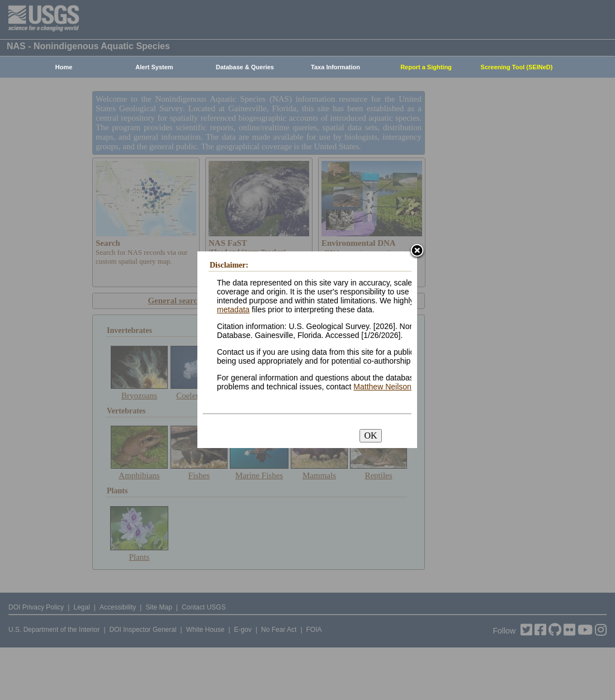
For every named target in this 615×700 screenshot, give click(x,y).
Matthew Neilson (382, 387)
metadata (233, 309)
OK (370, 435)
